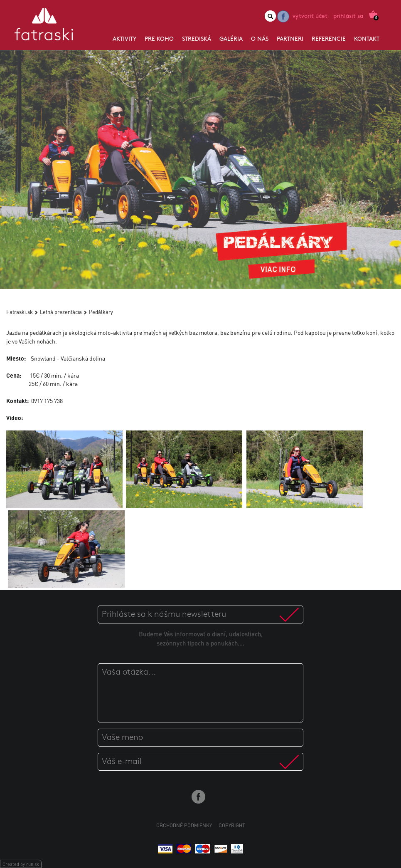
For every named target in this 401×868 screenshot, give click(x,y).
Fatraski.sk (20, 312)
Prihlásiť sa (348, 16)
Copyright (232, 825)
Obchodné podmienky (184, 825)
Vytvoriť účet (310, 16)
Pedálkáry (101, 312)
